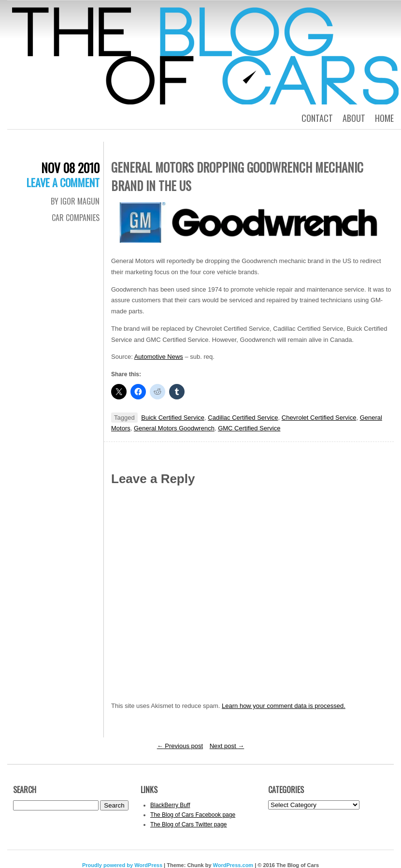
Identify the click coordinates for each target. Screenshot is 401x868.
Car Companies (76, 218)
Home (384, 118)
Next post (227, 746)
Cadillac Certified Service (243, 418)
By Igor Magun (75, 201)
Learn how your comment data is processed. (284, 706)
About (354, 118)
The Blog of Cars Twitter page (189, 824)
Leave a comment (63, 182)
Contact (317, 118)
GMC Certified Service (249, 428)
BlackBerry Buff (170, 805)
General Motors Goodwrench (174, 428)
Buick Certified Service (173, 418)
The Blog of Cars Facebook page (193, 815)
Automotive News (159, 357)
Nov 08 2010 (70, 168)
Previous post (180, 746)
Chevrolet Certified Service (319, 418)
